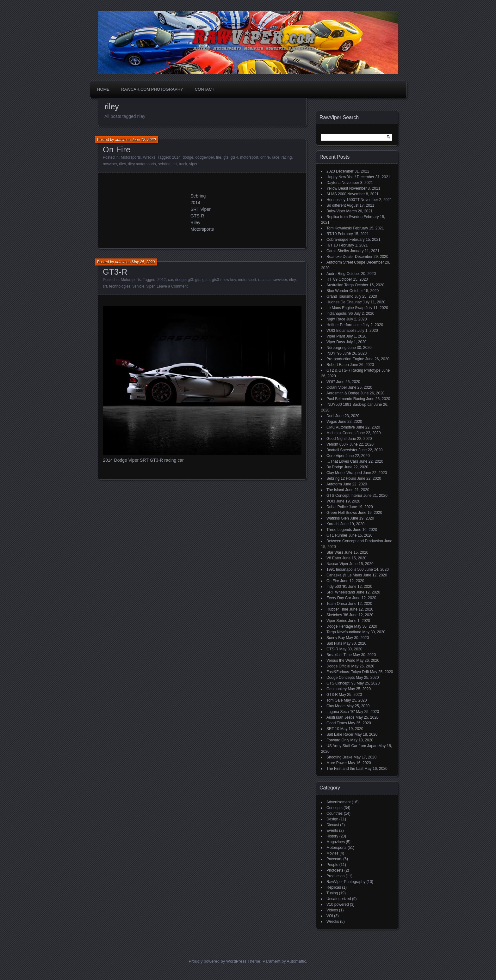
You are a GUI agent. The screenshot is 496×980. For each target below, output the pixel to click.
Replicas (334, 887)
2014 (176, 157)
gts (226, 157)
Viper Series (337, 621)
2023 (331, 171)
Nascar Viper (337, 564)
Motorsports (131, 157)
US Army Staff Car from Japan (352, 746)
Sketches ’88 (337, 615)
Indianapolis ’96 (340, 313)
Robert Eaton (338, 365)
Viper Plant (336, 336)
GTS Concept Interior (344, 496)
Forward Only (338, 740)
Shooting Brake (339, 757)
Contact (205, 89)
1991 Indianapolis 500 (345, 569)
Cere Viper (335, 456)
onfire (265, 157)
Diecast (333, 825)
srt (175, 164)
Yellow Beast (337, 188)
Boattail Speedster (342, 450)
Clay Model (336, 706)
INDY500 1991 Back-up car (350, 405)
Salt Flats (334, 643)
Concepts (335, 808)
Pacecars (334, 859)
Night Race (336, 319)
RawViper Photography (346, 882)
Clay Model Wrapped (344, 473)
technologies (120, 286)
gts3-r (217, 280)
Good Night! (337, 439)
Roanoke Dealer (340, 257)
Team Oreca (337, 604)
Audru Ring (336, 274)
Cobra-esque (337, 240)
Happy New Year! (341, 177)
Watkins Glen (338, 518)
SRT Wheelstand (341, 592)
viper (193, 164)
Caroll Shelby (338, 251)
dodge (188, 157)
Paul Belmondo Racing (346, 399)
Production (335, 876)
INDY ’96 (334, 353)
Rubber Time (337, 609)
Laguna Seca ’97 (341, 712)
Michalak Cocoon (341, 433)
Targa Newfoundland (344, 632)
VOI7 (331, 382)
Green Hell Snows (342, 513)
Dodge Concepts (341, 678)
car (170, 280)
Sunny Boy (336, 638)
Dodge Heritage (340, 626)
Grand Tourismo (340, 296)
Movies (332, 853)
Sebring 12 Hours (341, 478)
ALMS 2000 (336, 194)
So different (336, 205)
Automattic (297, 961)
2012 (162, 280)
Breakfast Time (339, 655)
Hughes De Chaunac (344, 302)
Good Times (337, 723)
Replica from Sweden (344, 217)
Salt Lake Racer (340, 734)
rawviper (110, 164)
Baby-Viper (336, 211)
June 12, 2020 (144, 140)
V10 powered (338, 904)
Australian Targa (340, 285)
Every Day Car (339, 598)
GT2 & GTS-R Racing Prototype (353, 370)
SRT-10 (333, 729)
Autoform (334, 484)
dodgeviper (205, 157)
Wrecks (149, 157)
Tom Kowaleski (339, 228)
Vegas (332, 422)
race (276, 157)
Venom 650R (337, 444)
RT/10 (332, 234)
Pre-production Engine (345, 359)
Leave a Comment (172, 286)
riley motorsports (142, 164)
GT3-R (115, 272)
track (183, 164)
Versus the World (341, 660)
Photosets (335, 870)
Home (103, 89)
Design (332, 819)
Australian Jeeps (341, 717)
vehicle (138, 286)
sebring (164, 164)
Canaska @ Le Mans (344, 575)
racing (287, 157)
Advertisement (339, 802)
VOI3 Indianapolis (341, 331)
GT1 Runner (337, 535)
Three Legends (339, 530)
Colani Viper (337, 387)
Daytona (334, 183)
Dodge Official (338, 666)
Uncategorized (339, 899)
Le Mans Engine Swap (345, 308)
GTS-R (332, 649)
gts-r (234, 157)
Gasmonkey (337, 689)
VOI (330, 916)
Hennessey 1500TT (343, 200)
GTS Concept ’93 (341, 683)
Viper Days (336, 342)
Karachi (333, 524)
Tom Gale (335, 700)
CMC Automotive (341, 427)
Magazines (336, 842)
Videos (332, 910)
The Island (335, 490)
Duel (330, 416)
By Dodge (335, 467)
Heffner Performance (344, 325)
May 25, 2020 (143, 262)
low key (229, 280)
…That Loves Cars (342, 461)
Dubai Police (337, 507)
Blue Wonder (337, 291)
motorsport (249, 157)
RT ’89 (332, 279)
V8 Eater (334, 558)
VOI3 (331, 501)
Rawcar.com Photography (152, 89)
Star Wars (335, 552)
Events (332, 831)
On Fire (117, 149)
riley (122, 164)
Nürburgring (336, 348)
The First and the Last (345, 769)
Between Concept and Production (355, 541)
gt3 (191, 280)
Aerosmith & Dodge (343, 393)
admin (120, 140)
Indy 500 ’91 (337, 587)
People (332, 865)
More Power (337, 763)
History (332, 836)
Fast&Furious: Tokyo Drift (348, 672)
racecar (264, 280)
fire (219, 157)
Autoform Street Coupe (346, 262)
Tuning (332, 893)
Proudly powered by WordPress (217, 961)
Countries (335, 813)
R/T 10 (332, 245)
